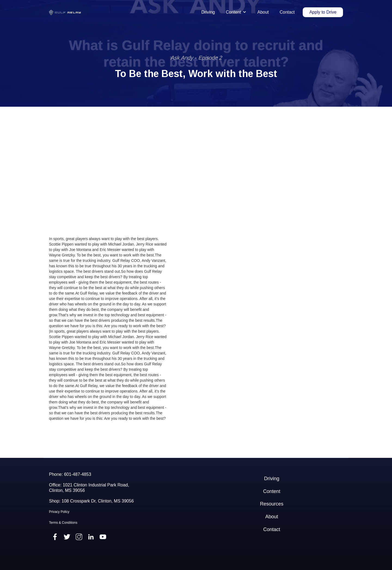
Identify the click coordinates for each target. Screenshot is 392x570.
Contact (287, 12)
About (263, 12)
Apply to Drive (323, 12)
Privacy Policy (59, 512)
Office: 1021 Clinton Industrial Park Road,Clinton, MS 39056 (89, 488)
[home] (65, 12)
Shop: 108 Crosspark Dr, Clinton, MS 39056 (91, 501)
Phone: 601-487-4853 (70, 474)
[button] (236, 12)
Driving (208, 12)
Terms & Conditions (63, 523)
